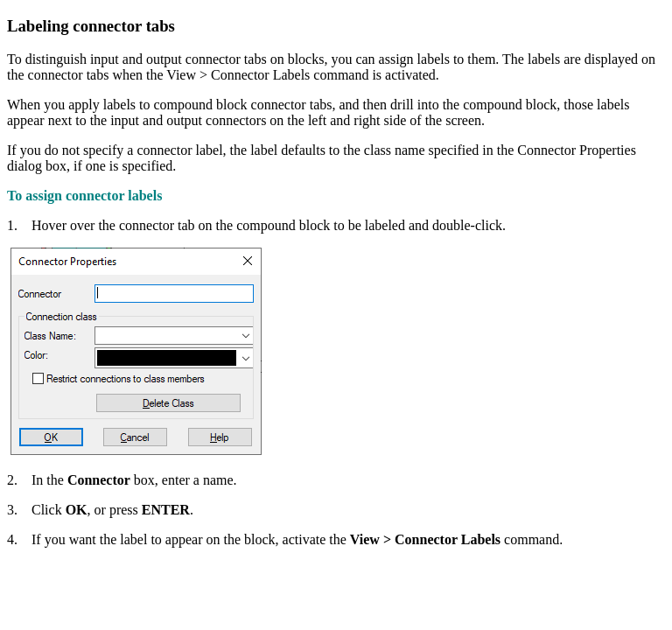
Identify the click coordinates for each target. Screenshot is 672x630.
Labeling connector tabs (91, 26)
